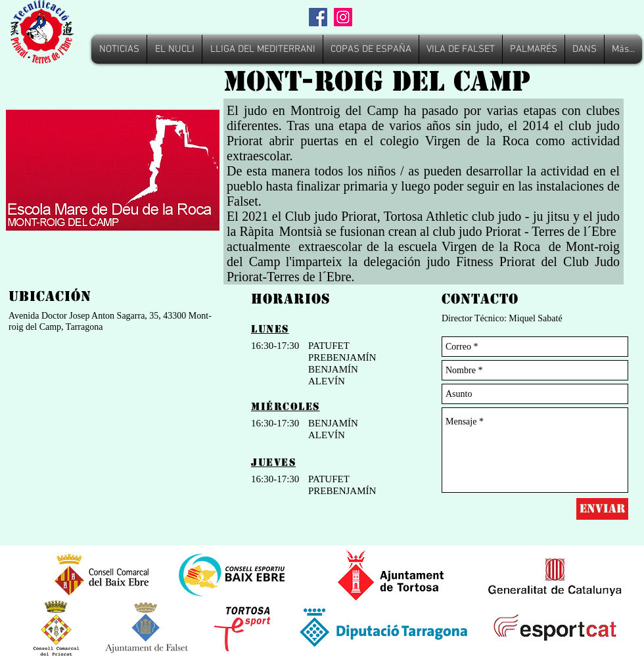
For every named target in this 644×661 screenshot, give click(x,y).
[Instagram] (343, 17)
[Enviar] (602, 509)
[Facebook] (318, 17)
